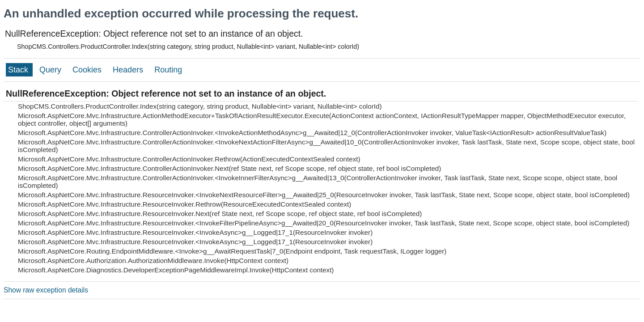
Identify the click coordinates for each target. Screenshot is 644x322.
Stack (19, 70)
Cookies (88, 70)
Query (51, 70)
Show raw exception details (46, 290)
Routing (168, 70)
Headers (129, 70)
